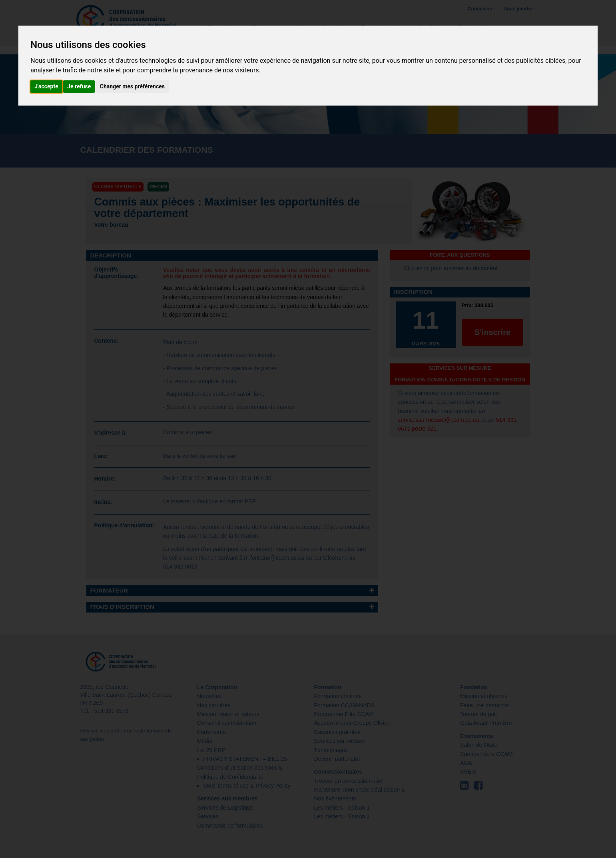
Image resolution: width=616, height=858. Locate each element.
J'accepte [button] (46, 86)
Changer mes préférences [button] (132, 86)
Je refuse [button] (79, 86)
